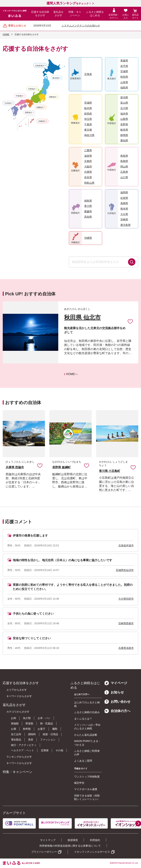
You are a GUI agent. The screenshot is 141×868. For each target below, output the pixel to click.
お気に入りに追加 (40, 465)
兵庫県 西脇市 (15, 467)
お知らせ (114, 692)
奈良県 (88, 177)
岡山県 (124, 167)
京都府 (88, 161)
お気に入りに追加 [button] (130, 321)
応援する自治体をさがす (40, 14)
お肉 (14, 718)
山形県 (124, 82)
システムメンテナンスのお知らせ (81, 26)
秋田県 (124, 77)
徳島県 (88, 201)
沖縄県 (88, 238)
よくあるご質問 (83, 761)
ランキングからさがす (19, 757)
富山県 (124, 103)
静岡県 (124, 135)
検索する (132, 262)
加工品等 (16, 734)
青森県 (124, 61)
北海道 (88, 74)
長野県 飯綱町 (61, 467)
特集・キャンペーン (75, 14)
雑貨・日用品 (50, 734)
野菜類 (29, 724)
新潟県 (124, 97)
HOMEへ (72, 374)
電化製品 (16, 740)
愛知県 (124, 140)
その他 (59, 750)
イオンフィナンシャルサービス (92, 852)
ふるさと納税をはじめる (95, 14)
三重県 (88, 150)
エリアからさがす (17, 690)
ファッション (48, 740)
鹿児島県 (125, 225)
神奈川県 (89, 135)
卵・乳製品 (47, 724)
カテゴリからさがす (18, 712)
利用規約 (95, 840)
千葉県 (88, 124)
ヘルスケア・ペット (22, 750)
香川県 (88, 206)
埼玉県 (88, 119)
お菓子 (41, 729)
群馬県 (88, 114)
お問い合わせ (117, 702)
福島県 (124, 88)
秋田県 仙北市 (82, 317)
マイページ (116, 683)
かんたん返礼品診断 (86, 735)
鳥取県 (124, 156)
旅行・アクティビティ (24, 745)
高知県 (88, 217)
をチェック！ (69, 3)
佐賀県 (124, 198)
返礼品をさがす (58, 14)
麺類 (55, 729)
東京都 (88, 130)
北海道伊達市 (126, 545)
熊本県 (124, 209)
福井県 (124, 114)
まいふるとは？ (83, 719)
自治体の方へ (117, 711)
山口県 (124, 177)
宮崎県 (124, 219)
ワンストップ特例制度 (87, 777)
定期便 (45, 750)
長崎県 (124, 203)
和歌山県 (89, 183)
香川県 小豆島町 (110, 471)
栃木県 (88, 108)
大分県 (124, 214)
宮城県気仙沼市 (125, 570)
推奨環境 (73, 840)
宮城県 (124, 71)
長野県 (124, 124)
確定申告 (79, 783)
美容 (31, 740)
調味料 (32, 734)
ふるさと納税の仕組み (87, 712)
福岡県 (124, 192)
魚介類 (27, 718)
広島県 (124, 172)
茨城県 (88, 103)
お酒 (14, 729)
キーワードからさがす (19, 696)
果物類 (15, 724)
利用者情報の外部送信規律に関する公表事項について (70, 846)
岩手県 (124, 66)
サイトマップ (48, 840)
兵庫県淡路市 (126, 648)
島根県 (124, 161)
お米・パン (44, 718)
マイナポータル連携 (86, 789)
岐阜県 (124, 130)
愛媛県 (88, 211)
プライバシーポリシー (44, 852)
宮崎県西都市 (126, 623)
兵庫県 (88, 172)
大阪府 (88, 167)
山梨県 (124, 119)
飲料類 (27, 729)
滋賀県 (88, 156)
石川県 (124, 108)
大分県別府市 (126, 599)
